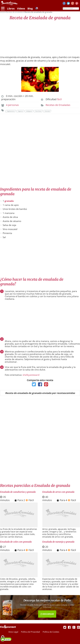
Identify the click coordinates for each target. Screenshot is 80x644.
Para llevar (38, 111)
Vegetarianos (11, 111)
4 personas (12, 105)
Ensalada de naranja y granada (58, 542)
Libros (11, 9)
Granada (47, 111)
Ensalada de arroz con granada (58, 492)
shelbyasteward (31, 375)
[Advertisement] (40, 37)
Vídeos (21, 9)
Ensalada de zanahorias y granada (18, 492)
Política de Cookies (51, 632)
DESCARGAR (47, 614)
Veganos (20, 111)
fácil (59, 99)
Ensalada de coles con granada (16, 542)
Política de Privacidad (31, 632)
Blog (30, 9)
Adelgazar (29, 111)
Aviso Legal (14, 632)
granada (9, 201)
